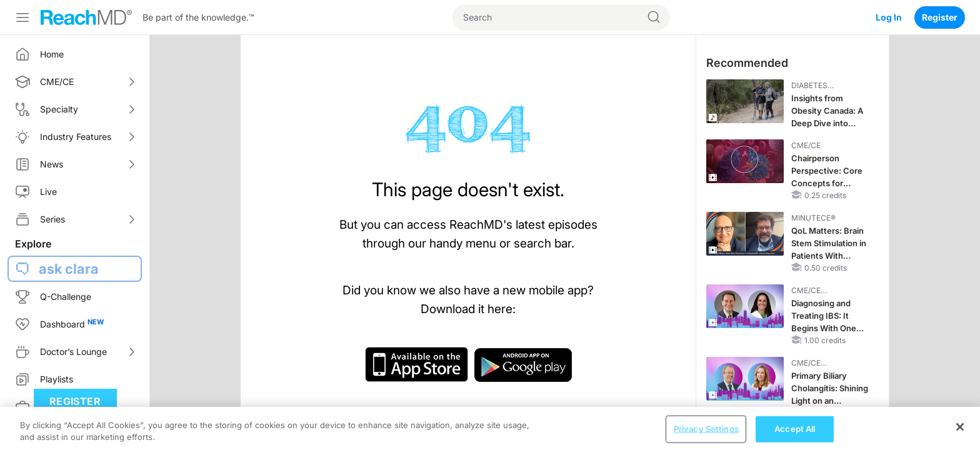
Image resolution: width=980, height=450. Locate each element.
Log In (889, 17)
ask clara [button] (69, 269)
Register (940, 17)
